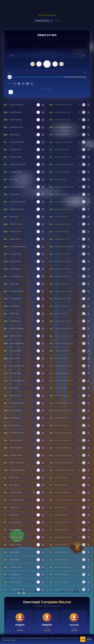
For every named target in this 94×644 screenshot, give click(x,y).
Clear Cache (11, 92)
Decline (89, 639)
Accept (83, 639)
